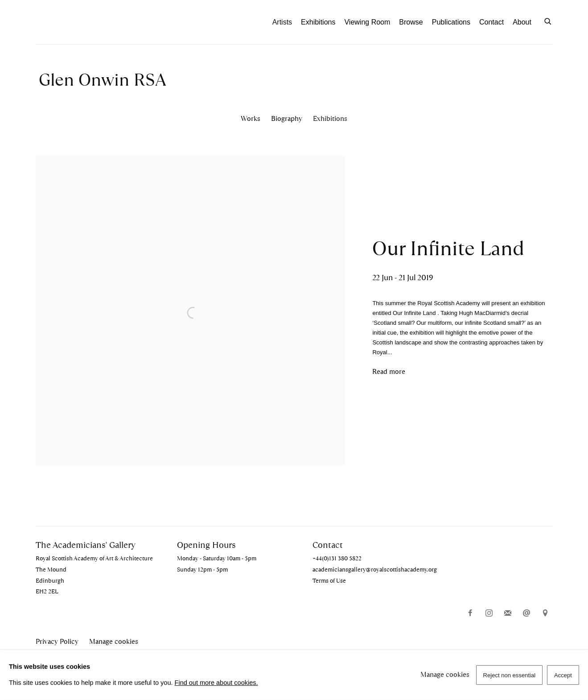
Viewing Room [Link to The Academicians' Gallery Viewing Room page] (367, 22)
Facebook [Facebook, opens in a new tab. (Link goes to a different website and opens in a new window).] (470, 613)
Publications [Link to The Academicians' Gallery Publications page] (451, 22)
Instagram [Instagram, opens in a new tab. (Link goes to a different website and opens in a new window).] (489, 613)
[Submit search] (548, 21)
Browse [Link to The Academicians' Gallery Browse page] (411, 22)
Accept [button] (563, 675)
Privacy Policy (57, 642)
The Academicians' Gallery (85, 22)
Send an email (526, 613)
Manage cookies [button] (114, 642)
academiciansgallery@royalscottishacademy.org (375, 570)
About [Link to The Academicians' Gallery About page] (522, 22)
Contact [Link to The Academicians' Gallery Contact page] (491, 22)
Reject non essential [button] (510, 675)
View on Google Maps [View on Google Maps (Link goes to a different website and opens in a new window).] (545, 613)
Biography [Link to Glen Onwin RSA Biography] (287, 118)
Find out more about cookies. (216, 683)
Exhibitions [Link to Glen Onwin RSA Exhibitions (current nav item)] (330, 118)
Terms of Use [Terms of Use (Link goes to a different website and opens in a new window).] (329, 581)
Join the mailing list (508, 613)
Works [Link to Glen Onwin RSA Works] (251, 118)
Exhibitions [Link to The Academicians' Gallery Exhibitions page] (318, 22)
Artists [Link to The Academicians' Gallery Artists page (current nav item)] (282, 22)
